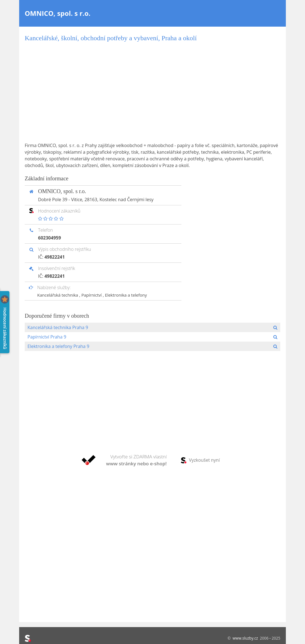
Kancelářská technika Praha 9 (58, 327)
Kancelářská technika (58, 295)
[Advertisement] (152, 92)
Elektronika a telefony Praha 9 (58, 346)
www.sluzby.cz (245, 638)
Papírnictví (92, 295)
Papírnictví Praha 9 (47, 337)
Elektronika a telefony (126, 295)
